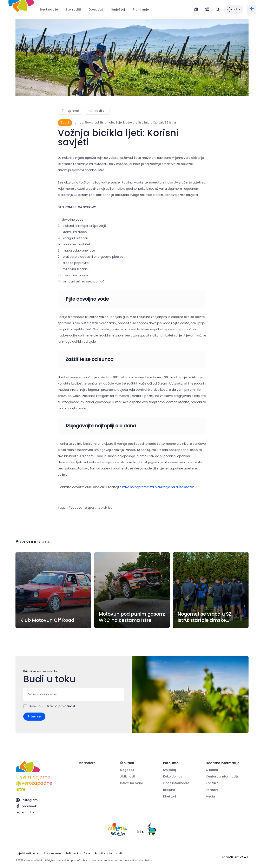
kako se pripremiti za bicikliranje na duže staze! (158, 487)
